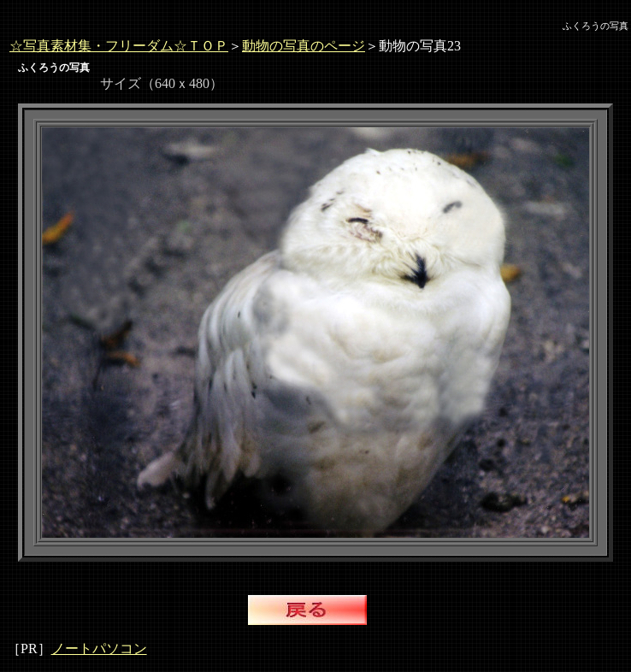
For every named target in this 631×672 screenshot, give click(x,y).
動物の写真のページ (304, 46)
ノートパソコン (99, 648)
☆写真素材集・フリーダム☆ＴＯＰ (119, 46)
